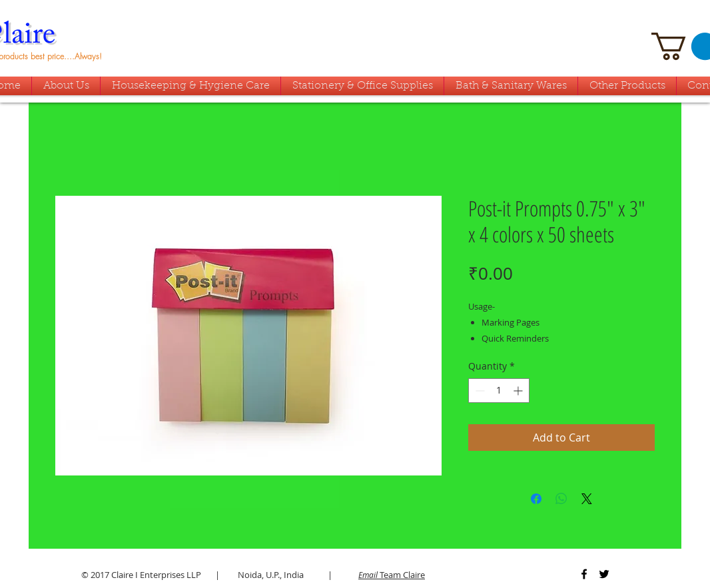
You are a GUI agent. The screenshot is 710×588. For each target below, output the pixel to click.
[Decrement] (479, 391)
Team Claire (392, 575)
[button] (511, 86)
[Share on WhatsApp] (561, 499)
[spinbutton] (499, 391)
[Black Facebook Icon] (584, 574)
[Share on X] (587, 499)
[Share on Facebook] (536, 499)
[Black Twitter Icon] (604, 574)
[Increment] (519, 391)
